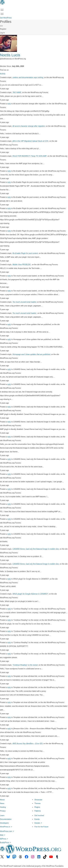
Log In (2, 33)
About (2, 800)
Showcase (38, 800)
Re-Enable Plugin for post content (25, 253)
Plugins (37, 807)
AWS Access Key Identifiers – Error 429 (27, 744)
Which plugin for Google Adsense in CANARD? (30, 594)
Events (37, 819)
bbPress (4, 839)
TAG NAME (17, 92)
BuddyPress (6, 843)
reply (9, 104)
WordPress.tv (6, 827)
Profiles (6, 22)
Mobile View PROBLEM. (22, 265)
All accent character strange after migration (29, 126)
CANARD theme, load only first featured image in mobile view (36, 549)
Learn (2, 816)
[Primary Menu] (1, 26)
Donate (38, 823)
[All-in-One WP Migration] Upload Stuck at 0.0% (30, 141)
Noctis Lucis (10, 55)
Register (3, 29)
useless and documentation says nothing (28, 77)
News (2, 803)
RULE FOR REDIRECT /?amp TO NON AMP (29, 156)
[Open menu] (2, 10)
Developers (4, 823)
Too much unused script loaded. (24, 313)
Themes (38, 803)
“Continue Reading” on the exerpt (25, 665)
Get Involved (39, 816)
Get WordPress (6, 18)
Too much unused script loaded (24, 302)
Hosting (3, 807)
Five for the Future (41, 827)
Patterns (38, 811)
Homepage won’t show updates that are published (31, 354)
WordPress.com (7, 831)
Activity (3, 74)
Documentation (6, 819)
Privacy (3, 811)
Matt (3, 835)
